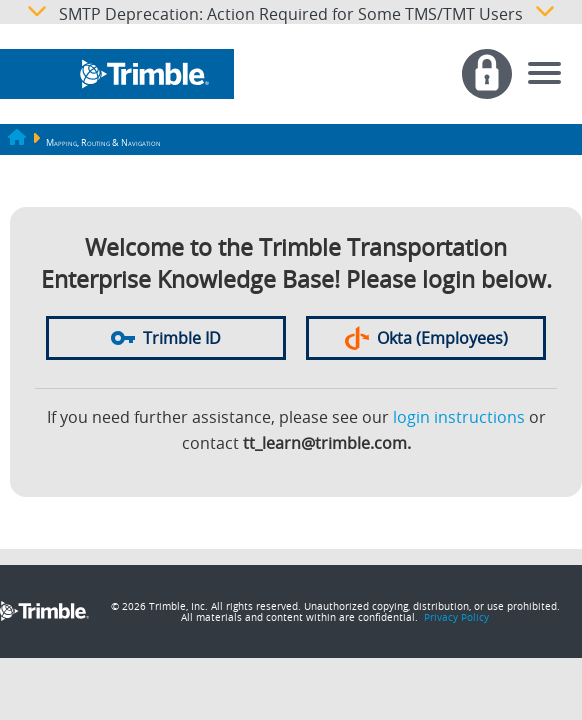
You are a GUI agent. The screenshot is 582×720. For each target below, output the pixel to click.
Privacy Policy (456, 617)
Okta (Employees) (426, 338)
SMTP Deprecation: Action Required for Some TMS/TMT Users (291, 12)
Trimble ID (166, 338)
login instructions (459, 417)
